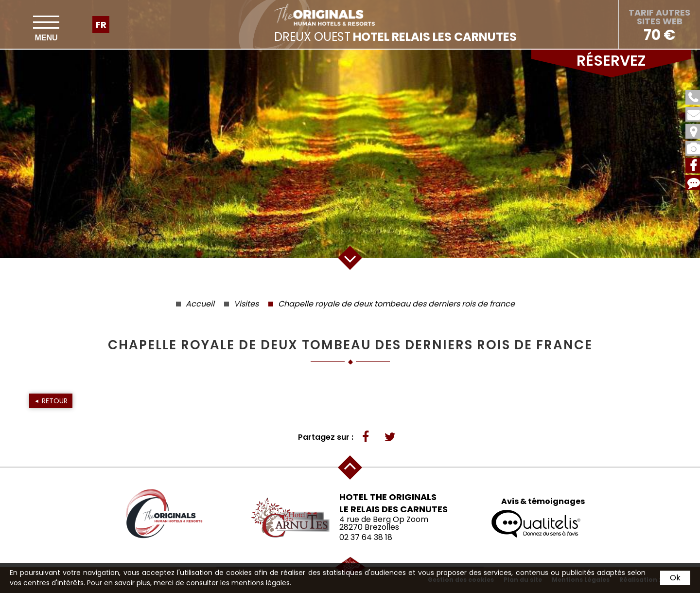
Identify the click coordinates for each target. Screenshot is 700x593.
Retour (55, 401)
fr (101, 25)
